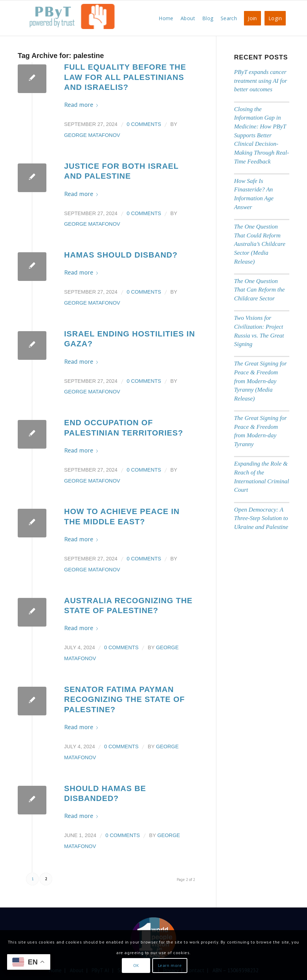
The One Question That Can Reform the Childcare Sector (259, 290)
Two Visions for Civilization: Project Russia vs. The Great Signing (259, 331)
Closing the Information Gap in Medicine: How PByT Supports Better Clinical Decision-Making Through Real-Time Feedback (261, 135)
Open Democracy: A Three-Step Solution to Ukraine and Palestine (261, 518)
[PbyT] (71, 22)
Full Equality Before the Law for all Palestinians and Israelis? (125, 77)
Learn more (170, 965)
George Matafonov (92, 135)
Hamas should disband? (121, 255)
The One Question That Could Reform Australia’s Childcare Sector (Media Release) (260, 244)
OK (136, 965)
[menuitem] (166, 18)
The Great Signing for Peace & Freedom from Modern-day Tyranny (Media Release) (260, 381)
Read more (81, 105)
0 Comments (144, 124)
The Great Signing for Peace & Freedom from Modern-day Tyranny (260, 431)
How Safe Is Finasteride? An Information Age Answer (254, 194)
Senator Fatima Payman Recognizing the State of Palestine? (124, 699)
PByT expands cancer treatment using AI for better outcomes (261, 81)
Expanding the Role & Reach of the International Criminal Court (261, 477)
